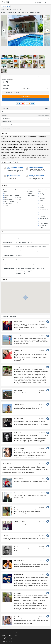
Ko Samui (9, 9)
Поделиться (44, 77)
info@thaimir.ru (12, 639)
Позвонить (25, 100)
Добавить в (7, 77)
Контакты (38, 2)
